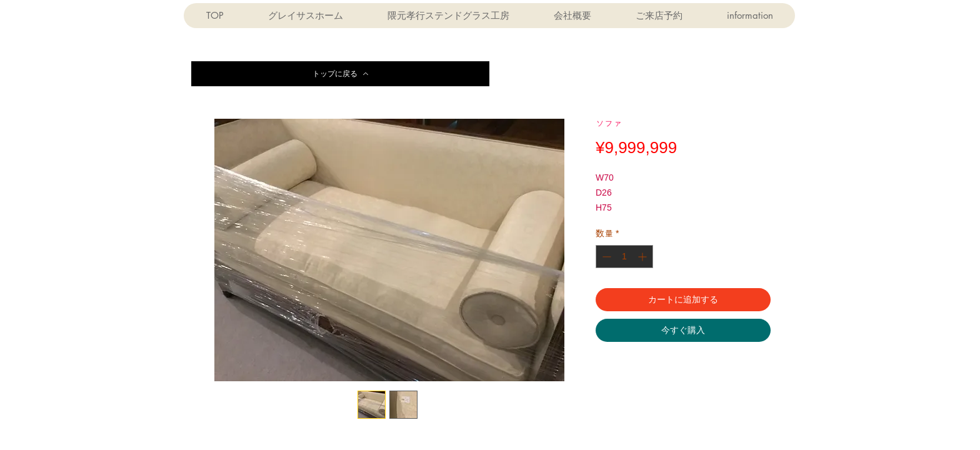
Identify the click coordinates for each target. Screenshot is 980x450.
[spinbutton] (624, 257)
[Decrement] (605, 257)
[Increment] (643, 257)
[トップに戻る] (340, 74)
